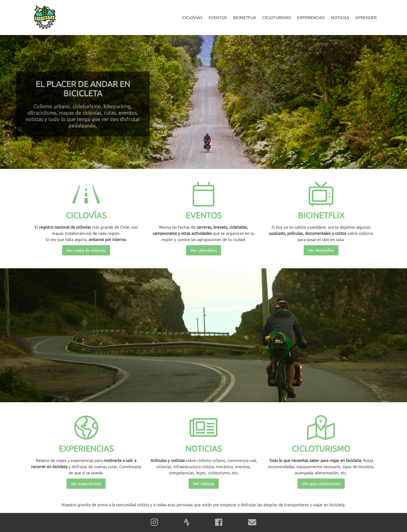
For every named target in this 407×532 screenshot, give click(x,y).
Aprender (366, 18)
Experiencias (311, 18)
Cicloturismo (277, 18)
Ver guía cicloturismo (321, 484)
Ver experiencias (86, 484)
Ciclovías (192, 18)
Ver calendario (203, 250)
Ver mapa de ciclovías (86, 250)
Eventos (218, 18)
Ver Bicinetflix (321, 250)
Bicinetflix (245, 18)
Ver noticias (204, 484)
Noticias (340, 18)
